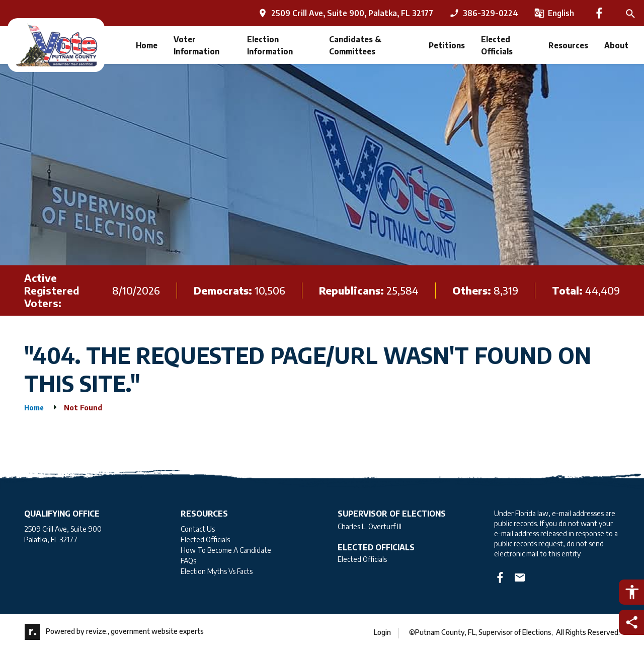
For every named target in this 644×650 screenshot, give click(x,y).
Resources (568, 45)
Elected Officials (497, 45)
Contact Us (198, 529)
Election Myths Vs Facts (217, 571)
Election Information (270, 45)
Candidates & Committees (355, 45)
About (616, 45)
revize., (98, 631)
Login (382, 632)
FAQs (188, 561)
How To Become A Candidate (226, 550)
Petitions (447, 45)
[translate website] (554, 13)
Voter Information (196, 45)
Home (147, 45)
